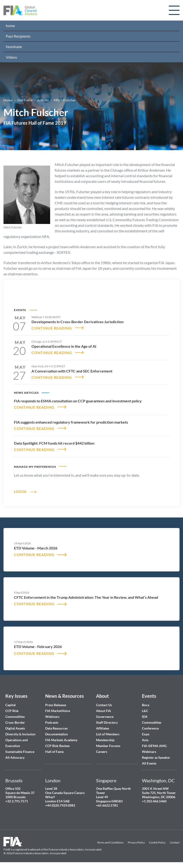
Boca (146, 705)
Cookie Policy (157, 843)
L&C (145, 711)
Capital (10, 705)
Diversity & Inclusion (20, 734)
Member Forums (108, 746)
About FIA (104, 711)
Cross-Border (16, 723)
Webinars (52, 717)
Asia (145, 740)
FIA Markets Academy (61, 740)
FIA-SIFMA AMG (154, 746)
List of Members (108, 734)
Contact (175, 843)
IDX (145, 717)
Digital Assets (15, 728)
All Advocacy (15, 758)
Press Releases (56, 705)
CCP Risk (12, 711)
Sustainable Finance (20, 752)
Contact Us (104, 705)
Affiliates (103, 728)
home (10, 26)
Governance (105, 717)
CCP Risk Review (57, 746)
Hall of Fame (54, 752)
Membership (105, 740)
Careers (102, 752)
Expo (146, 734)
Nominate (14, 47)
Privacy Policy (136, 843)
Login (20, 491)
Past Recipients (18, 36)
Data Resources (56, 728)
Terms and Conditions (110, 843)
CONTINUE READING (52, 328)
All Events (149, 763)
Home (8, 100)
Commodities (15, 717)
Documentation (57, 734)
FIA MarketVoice (58, 711)
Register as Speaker (156, 758)
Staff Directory (107, 723)
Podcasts (52, 723)
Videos (11, 57)
